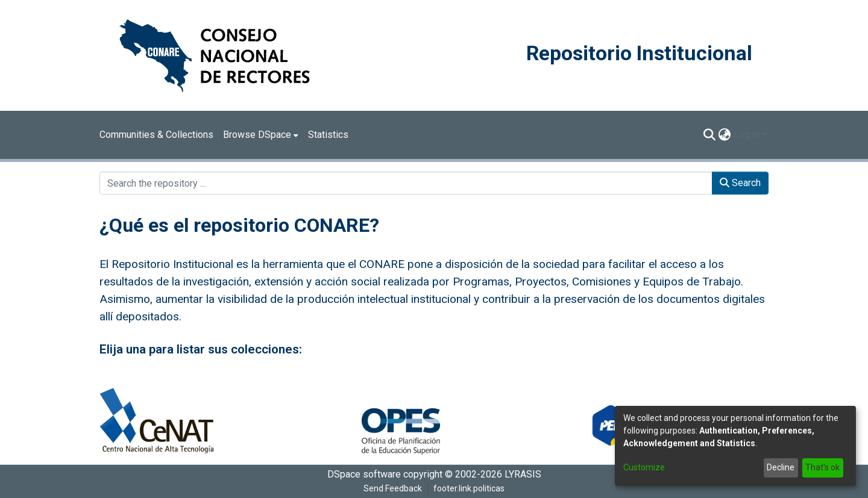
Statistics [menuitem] (328, 135)
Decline (781, 467)
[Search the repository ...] (406, 183)
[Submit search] (710, 135)
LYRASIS (523, 474)
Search (740, 183)
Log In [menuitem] (747, 135)
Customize (644, 467)
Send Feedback (393, 488)
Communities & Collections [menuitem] (156, 135)
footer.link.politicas (469, 488)
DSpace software (364, 474)
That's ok (822, 467)
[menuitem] (261, 135)
